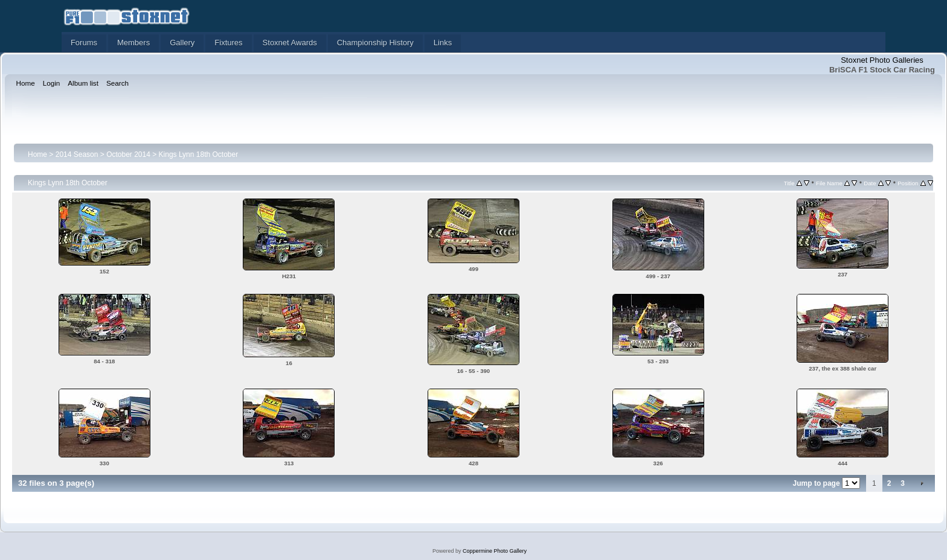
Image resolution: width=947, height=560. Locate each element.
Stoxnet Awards (290, 43)
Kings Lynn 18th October (199, 154)
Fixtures (228, 43)
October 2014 (128, 154)
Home (37, 154)
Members (133, 43)
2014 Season (77, 154)
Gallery (182, 43)
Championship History (375, 43)
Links (443, 43)
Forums (84, 43)
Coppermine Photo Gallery (495, 551)
